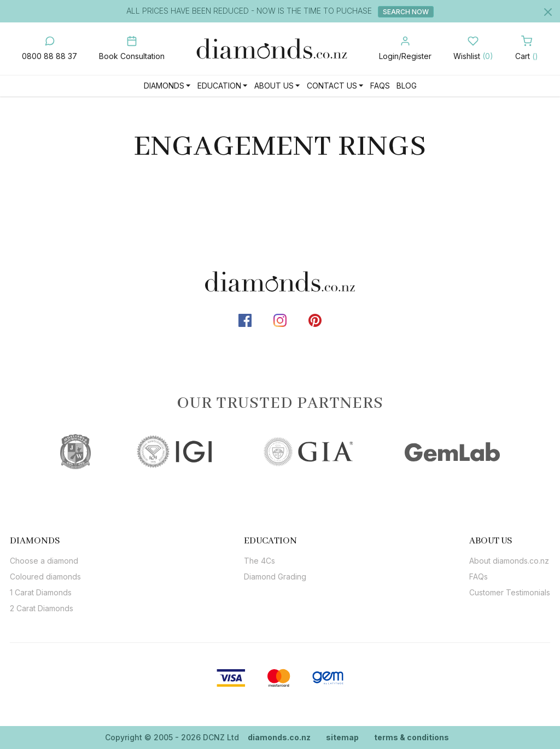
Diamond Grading (275, 577)
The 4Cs (259, 561)
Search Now (406, 12)
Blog (407, 86)
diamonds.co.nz (279, 737)
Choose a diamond (44, 561)
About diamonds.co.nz (509, 561)
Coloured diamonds (45, 577)
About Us (274, 86)
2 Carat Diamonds (42, 608)
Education (219, 86)
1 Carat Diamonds (41, 592)
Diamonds (164, 86)
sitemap (342, 737)
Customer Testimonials (510, 592)
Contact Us (332, 86)
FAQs (380, 86)
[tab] (45, 541)
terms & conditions (412, 737)
